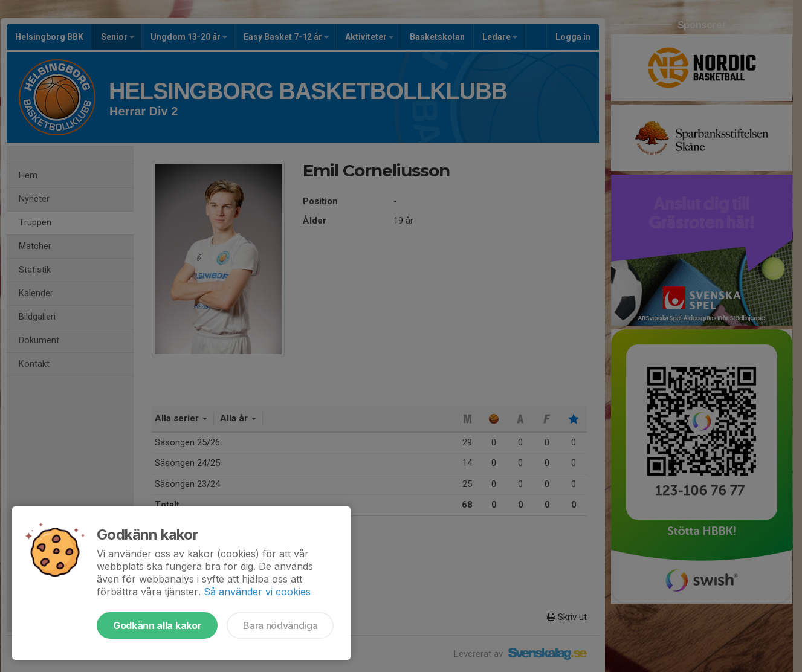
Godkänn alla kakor (157, 625)
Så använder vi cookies (257, 592)
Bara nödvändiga (280, 625)
